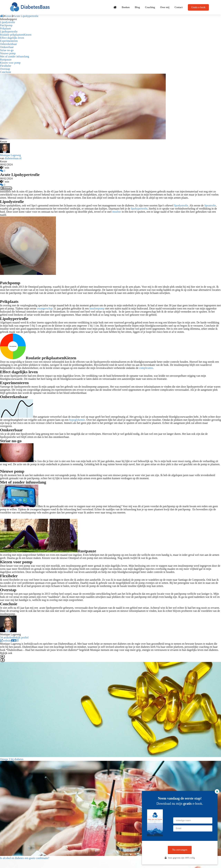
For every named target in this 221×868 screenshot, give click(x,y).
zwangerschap (45, 308)
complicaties (146, 368)
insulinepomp (97, 308)
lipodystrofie (181, 205)
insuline (117, 212)
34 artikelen (7, 637)
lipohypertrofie (139, 209)
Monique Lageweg (10, 155)
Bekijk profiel (21, 637)
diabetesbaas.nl (13, 158)
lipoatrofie (210, 205)
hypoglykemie (77, 420)
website (6, 641)
